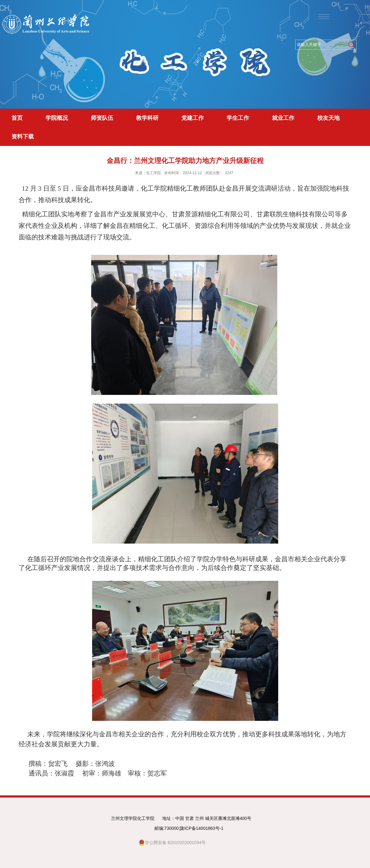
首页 (17, 118)
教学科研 (147, 118)
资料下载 (23, 137)
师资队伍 (102, 118)
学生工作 (238, 118)
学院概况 (57, 118)
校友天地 (328, 118)
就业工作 (283, 118)
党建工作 (193, 118)
